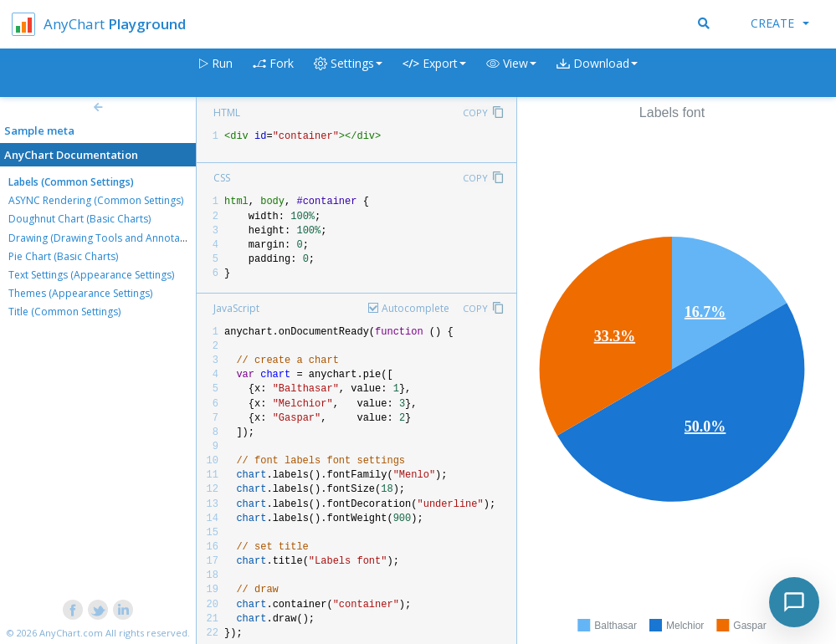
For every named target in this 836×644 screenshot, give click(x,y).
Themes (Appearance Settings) (80, 293)
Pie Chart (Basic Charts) (63, 256)
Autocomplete (415, 308)
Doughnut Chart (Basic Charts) (79, 219)
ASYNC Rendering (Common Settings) (96, 200)
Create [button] (780, 23)
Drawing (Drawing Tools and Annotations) (107, 238)
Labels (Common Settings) (71, 182)
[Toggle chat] (794, 602)
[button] (511, 73)
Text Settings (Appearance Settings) (91, 275)
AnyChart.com (71, 633)
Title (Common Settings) (64, 312)
